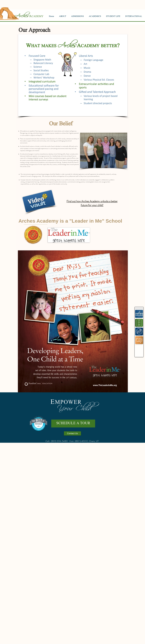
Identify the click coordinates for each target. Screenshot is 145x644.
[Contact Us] (72, 433)
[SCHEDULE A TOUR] (73, 423)
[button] (63, 17)
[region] (139, 314)
